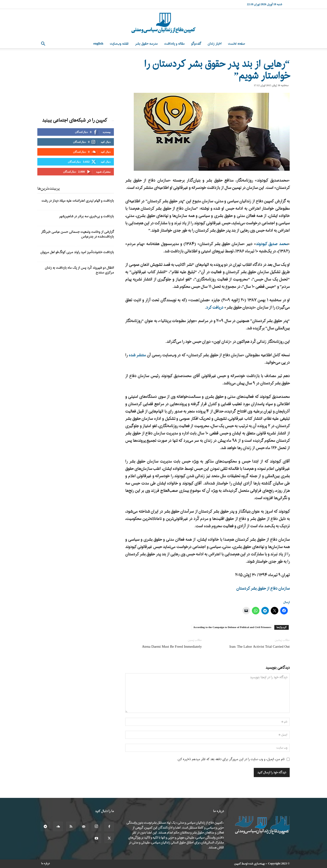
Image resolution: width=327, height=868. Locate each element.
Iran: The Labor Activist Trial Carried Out (260, 647)
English (98, 44)
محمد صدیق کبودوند (272, 244)
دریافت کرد (215, 308)
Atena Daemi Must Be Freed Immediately (172, 647)
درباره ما (45, 864)
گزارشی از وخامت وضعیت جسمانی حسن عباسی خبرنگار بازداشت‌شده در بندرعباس (77, 234)
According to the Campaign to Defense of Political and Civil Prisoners (232, 627)
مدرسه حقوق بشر (146, 44)
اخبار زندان (215, 44)
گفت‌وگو (196, 44)
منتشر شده (137, 355)
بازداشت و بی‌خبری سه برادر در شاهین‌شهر (86, 216)
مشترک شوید (103, 172)
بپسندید (107, 132)
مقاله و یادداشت (174, 44)
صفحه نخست (237, 44)
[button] (43, 44)
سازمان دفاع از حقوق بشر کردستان (263, 589)
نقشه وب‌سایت (119, 44)
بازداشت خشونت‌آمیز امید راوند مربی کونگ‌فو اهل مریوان (77, 252)
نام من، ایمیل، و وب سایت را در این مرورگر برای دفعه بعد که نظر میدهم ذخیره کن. (231, 759)
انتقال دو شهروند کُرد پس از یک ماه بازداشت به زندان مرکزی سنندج (79, 270)
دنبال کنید (106, 142)
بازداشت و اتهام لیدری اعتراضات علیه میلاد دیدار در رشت (78, 201)
